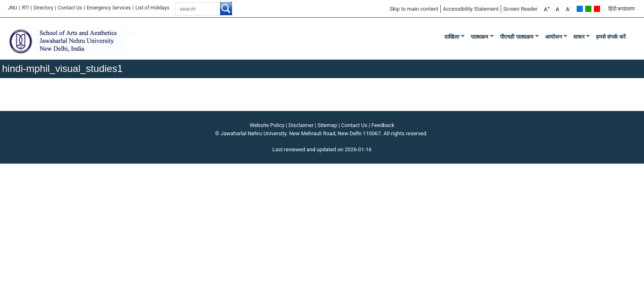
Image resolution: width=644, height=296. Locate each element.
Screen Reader (520, 9)
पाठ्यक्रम (480, 37)
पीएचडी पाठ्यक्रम (517, 37)
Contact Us (70, 8)
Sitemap (327, 125)
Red (597, 9)
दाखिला (452, 37)
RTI (25, 8)
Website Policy (267, 125)
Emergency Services (109, 8)
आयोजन (553, 37)
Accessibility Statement (471, 9)
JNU (13, 8)
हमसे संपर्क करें (611, 37)
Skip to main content (414, 9)
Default (580, 9)
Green (588, 9)
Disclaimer (301, 125)
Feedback (383, 125)
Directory (44, 8)
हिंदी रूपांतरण (621, 9)
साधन (579, 37)
